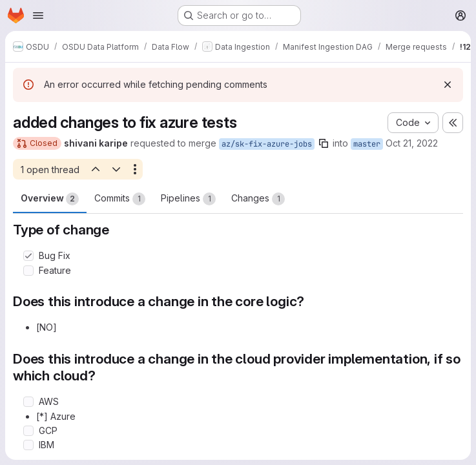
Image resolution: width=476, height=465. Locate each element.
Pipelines (188, 199)
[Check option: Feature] (28, 271)
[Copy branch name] (324, 143)
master (367, 144)
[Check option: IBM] (28, 445)
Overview (50, 199)
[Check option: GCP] (28, 431)
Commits (120, 199)
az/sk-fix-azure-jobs (267, 144)
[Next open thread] (116, 169)
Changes (258, 199)
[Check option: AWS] (28, 402)
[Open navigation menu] (38, 15)
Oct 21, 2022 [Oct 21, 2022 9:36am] (412, 143)
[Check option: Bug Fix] (28, 256)
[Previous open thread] (95, 169)
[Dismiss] (448, 85)
